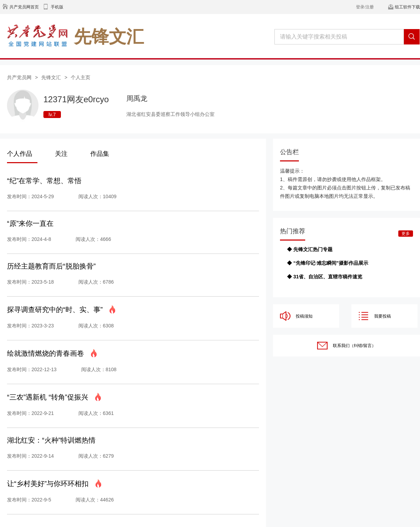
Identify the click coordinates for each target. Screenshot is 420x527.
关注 (61, 154)
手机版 (57, 7)
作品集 (100, 154)
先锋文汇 (51, 77)
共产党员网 (19, 77)
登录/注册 (365, 7)
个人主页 (80, 77)
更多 (406, 234)
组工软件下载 (407, 7)
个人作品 (20, 154)
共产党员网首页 (24, 7)
